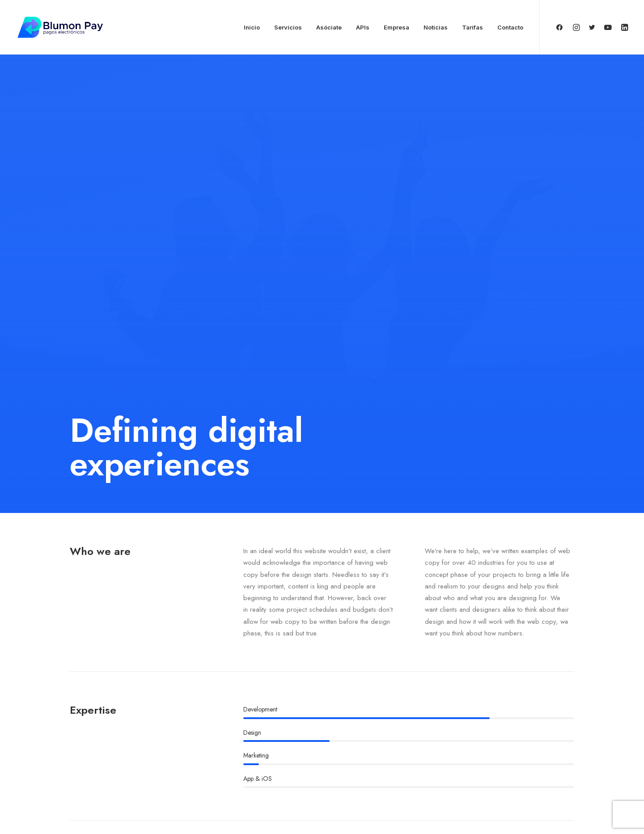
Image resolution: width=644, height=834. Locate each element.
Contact (272, 764)
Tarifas (472, 27)
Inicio (252, 27)
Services (274, 736)
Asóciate (329, 27)
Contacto (510, 27)
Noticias (436, 27)
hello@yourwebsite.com (510, 722)
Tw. (100, 694)
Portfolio (273, 750)
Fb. (76, 694)
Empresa (396, 27)
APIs (363, 27)
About (270, 722)
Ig (121, 694)
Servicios (288, 27)
